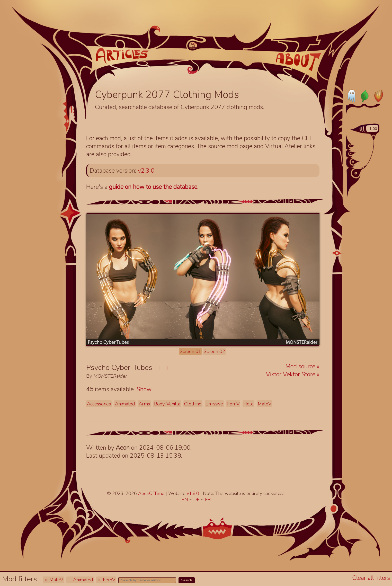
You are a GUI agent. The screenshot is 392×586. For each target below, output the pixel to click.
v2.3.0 (146, 171)
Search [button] (186, 580)
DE (197, 500)
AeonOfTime (151, 493)
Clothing (193, 404)
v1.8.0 (194, 493)
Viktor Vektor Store (291, 374)
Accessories (99, 404)
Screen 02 (214, 351)
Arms (144, 404)
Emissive (214, 404)
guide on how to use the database (153, 187)
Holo (248, 404)
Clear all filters (371, 578)
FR (208, 500)
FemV (106, 580)
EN (185, 500)
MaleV (53, 580)
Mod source (301, 366)
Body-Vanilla (167, 404)
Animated (80, 580)
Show (144, 389)
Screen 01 (190, 351)
